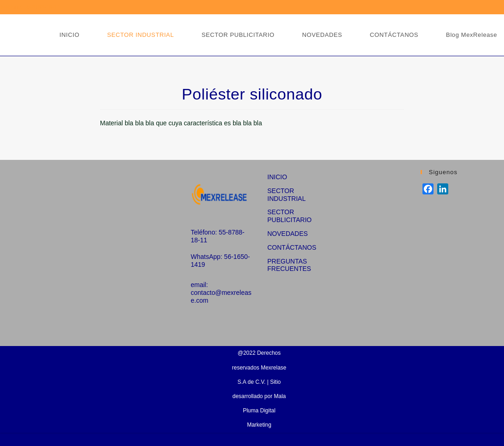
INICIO (277, 177)
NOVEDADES (287, 234)
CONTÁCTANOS (292, 247)
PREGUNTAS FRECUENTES (289, 265)
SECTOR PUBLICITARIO (289, 216)
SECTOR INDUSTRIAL (286, 195)
